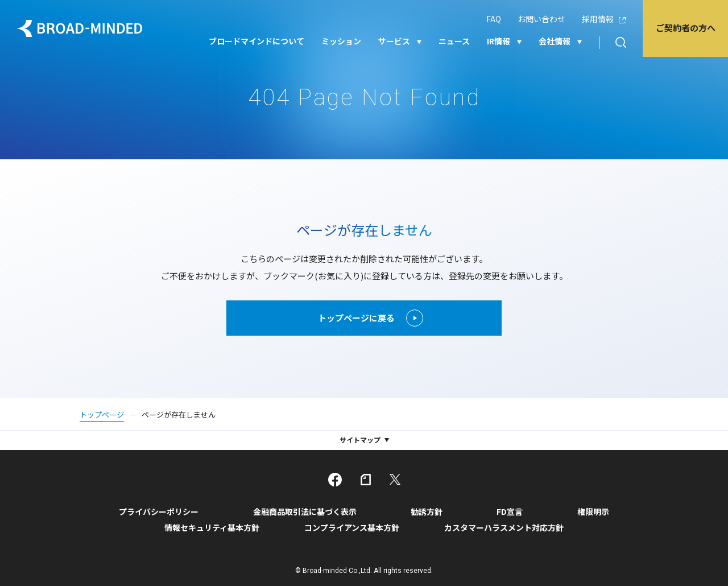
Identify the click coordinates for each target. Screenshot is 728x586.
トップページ (102, 414)
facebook (335, 480)
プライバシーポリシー (159, 511)
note (366, 480)
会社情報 (555, 41)
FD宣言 (510, 511)
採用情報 (598, 19)
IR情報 (499, 41)
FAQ (494, 19)
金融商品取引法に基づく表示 (305, 511)
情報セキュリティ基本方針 (212, 527)
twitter (395, 480)
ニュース (454, 41)
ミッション (341, 41)
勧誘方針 (427, 511)
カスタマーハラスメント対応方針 (504, 527)
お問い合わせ (541, 19)
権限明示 (593, 511)
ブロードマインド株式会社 (80, 28)
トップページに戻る (370, 318)
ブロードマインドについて (257, 41)
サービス (394, 41)
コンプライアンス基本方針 (352, 527)
